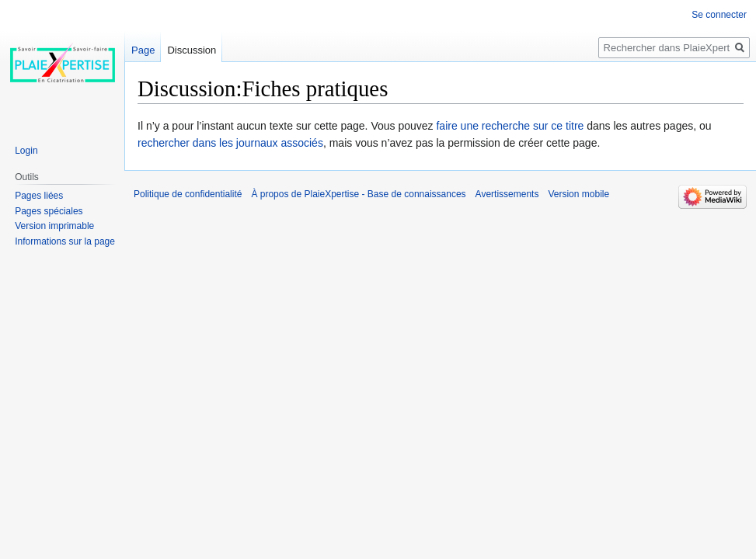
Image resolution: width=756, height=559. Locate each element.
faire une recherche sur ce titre (510, 126)
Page (143, 50)
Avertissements (507, 194)
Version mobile (578, 194)
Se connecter (719, 15)
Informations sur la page (65, 241)
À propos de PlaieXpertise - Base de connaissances (358, 194)
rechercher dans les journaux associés (230, 143)
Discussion (192, 50)
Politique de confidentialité (188, 194)
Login (26, 151)
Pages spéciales (49, 211)
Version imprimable (54, 226)
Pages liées (39, 196)
